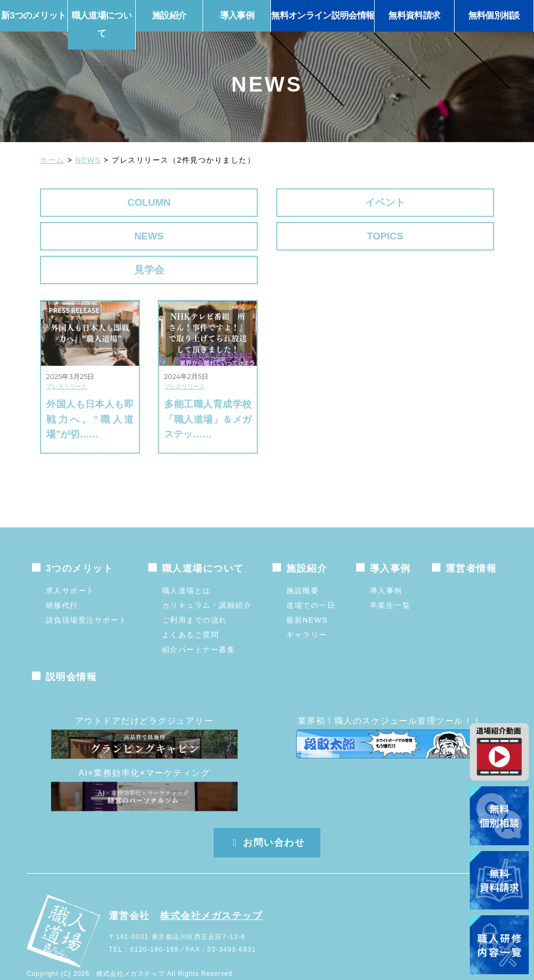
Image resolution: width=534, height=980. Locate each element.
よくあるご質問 (191, 614)
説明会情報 (72, 656)
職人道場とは (187, 570)
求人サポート (70, 570)
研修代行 (62, 585)
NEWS (88, 160)
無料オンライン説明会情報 (323, 16)
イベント (209, 203)
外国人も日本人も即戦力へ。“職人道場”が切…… (90, 398)
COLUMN (92, 203)
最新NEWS (307, 599)
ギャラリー (307, 614)
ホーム (52, 160)
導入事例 (386, 570)
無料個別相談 (494, 16)
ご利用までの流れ (195, 599)
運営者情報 (471, 548)
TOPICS (442, 203)
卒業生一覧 (390, 585)
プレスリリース (67, 366)
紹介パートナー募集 (199, 629)
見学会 (92, 243)
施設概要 (303, 570)
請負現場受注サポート (87, 599)
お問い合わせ (267, 822)
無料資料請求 (414, 16)
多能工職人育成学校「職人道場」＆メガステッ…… (208, 398)
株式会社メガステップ (211, 895)
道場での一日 (311, 585)
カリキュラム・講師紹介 (207, 585)
